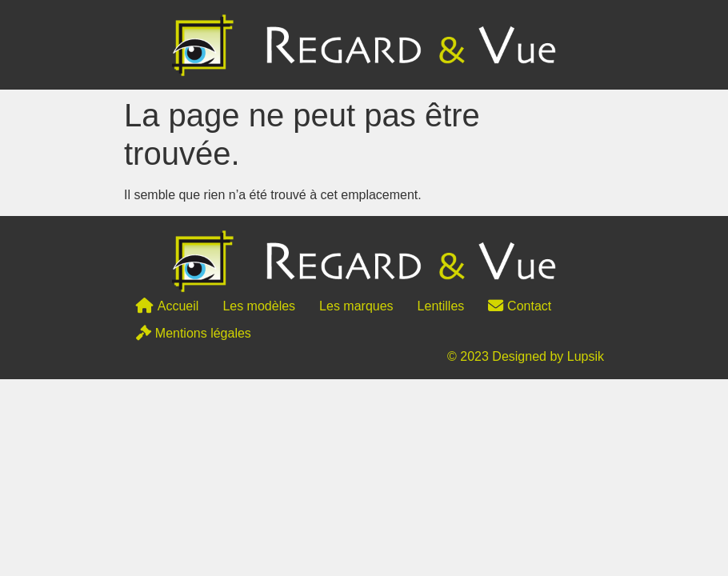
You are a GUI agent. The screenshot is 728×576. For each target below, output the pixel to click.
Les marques (356, 306)
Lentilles (441, 306)
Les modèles (259, 306)
